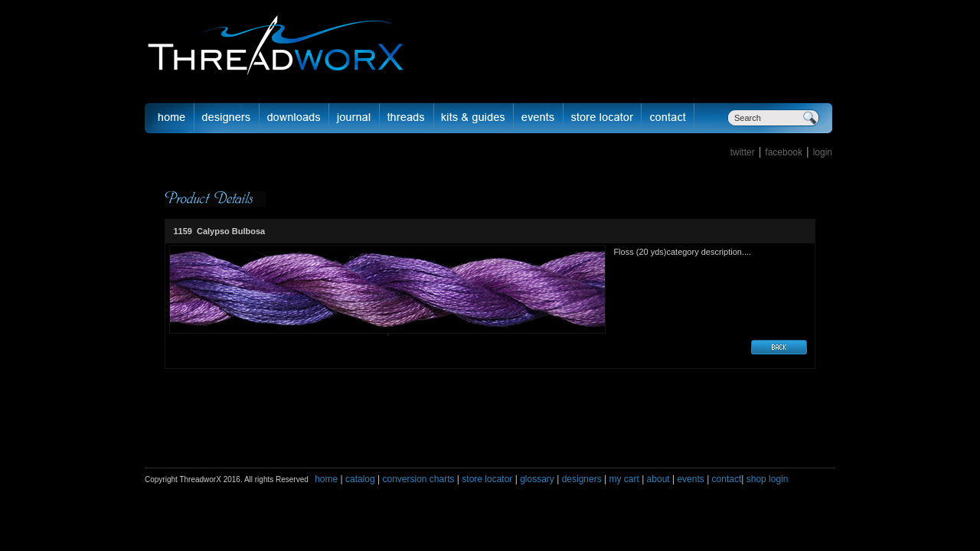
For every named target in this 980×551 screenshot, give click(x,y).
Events (539, 118)
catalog (360, 479)
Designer (227, 118)
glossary (537, 479)
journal (354, 118)
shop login (766, 479)
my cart (624, 479)
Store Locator (603, 118)
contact (727, 479)
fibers (407, 118)
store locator (487, 479)
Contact (668, 118)
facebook (784, 152)
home (326, 479)
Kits (474, 118)
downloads (294, 118)
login (823, 152)
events (690, 479)
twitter (743, 152)
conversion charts (418, 479)
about (658, 479)
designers (582, 479)
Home (169, 118)
